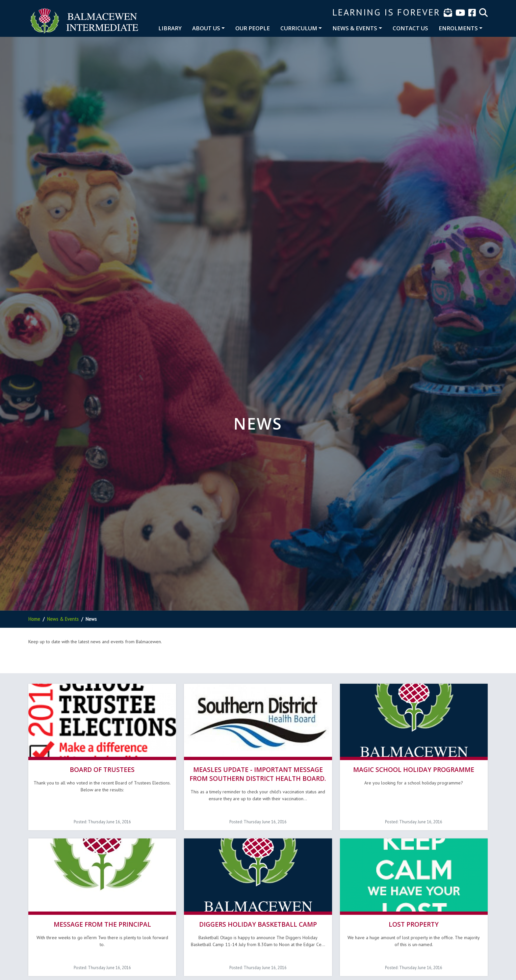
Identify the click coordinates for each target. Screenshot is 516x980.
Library (170, 28)
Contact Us (410, 28)
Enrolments (458, 28)
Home (34, 619)
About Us (206, 28)
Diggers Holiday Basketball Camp (258, 923)
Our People (253, 28)
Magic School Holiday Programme (414, 769)
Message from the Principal (102, 923)
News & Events (355, 28)
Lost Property (414, 923)
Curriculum (299, 28)
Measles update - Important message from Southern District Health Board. (258, 773)
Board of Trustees (102, 769)
